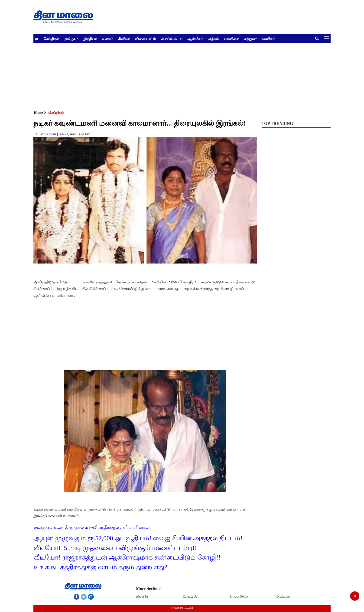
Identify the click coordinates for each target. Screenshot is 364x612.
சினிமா (124, 39)
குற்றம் (213, 39)
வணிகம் (268, 39)
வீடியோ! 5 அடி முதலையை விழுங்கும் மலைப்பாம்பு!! (115, 548)
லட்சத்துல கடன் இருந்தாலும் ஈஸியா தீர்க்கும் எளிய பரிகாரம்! (92, 527)
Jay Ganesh (48, 134)
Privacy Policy (239, 597)
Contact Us (190, 597)
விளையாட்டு (145, 39)
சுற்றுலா (250, 39)
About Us (142, 597)
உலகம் (107, 39)
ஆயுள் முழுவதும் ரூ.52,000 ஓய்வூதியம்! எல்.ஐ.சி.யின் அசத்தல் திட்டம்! (138, 538)
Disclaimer (283, 597)
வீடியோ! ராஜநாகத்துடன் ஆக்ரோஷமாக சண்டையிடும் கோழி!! (127, 557)
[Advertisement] (173, 75)
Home (38, 113)
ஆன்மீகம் (195, 39)
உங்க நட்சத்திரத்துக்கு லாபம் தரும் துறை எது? (100, 567)
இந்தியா (90, 39)
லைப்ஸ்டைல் (172, 39)
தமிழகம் (71, 39)
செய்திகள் (51, 39)
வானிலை (231, 39)
